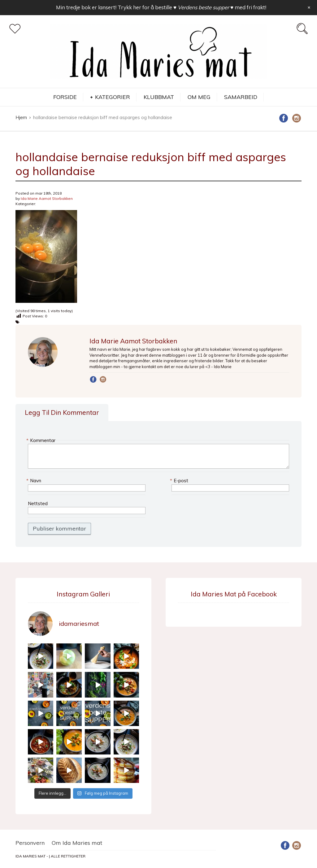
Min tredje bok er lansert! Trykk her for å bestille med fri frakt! (161, 7)
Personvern (30, 843)
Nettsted (38, 503)
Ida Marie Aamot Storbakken (47, 198)
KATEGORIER (113, 97)
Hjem (21, 117)
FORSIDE (65, 97)
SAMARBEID (241, 97)
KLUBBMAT (159, 97)
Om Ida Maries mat (77, 843)
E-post (180, 481)
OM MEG (199, 97)
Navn (35, 481)
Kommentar (42, 440)
